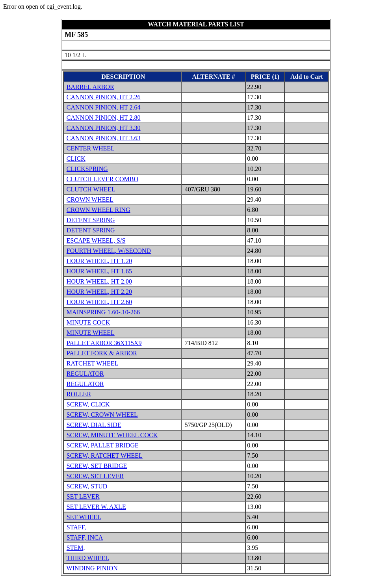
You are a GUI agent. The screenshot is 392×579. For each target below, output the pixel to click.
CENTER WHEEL (91, 148)
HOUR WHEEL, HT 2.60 (99, 302)
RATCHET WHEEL (92, 363)
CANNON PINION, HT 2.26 (104, 97)
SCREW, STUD (87, 486)
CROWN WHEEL (90, 199)
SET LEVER (83, 496)
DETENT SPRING (91, 220)
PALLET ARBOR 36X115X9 (104, 343)
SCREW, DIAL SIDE (94, 425)
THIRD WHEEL (88, 558)
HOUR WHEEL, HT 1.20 (99, 261)
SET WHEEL (84, 517)
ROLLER (79, 394)
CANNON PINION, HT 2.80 (104, 118)
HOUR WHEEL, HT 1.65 (99, 271)
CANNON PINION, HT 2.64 (104, 107)
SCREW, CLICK (88, 404)
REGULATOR (85, 374)
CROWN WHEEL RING (98, 210)
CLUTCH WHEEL (91, 189)
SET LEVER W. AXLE (96, 507)
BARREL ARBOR (90, 87)
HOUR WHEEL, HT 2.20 (99, 292)
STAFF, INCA (85, 537)
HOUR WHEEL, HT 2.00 (99, 281)
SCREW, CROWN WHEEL (102, 415)
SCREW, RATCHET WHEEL (105, 456)
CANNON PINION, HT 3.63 (104, 138)
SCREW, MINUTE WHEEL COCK (112, 435)
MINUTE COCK (88, 322)
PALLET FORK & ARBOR (102, 353)
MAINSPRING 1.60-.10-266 (103, 312)
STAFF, (76, 527)
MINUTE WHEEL (91, 333)
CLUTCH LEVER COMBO (102, 179)
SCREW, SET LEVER (95, 476)
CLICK (76, 159)
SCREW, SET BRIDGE (97, 466)
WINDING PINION (92, 568)
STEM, (76, 548)
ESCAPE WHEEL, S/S (96, 240)
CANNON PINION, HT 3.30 (104, 128)
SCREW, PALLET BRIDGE (103, 445)
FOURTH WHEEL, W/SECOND (109, 251)
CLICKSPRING (87, 169)
